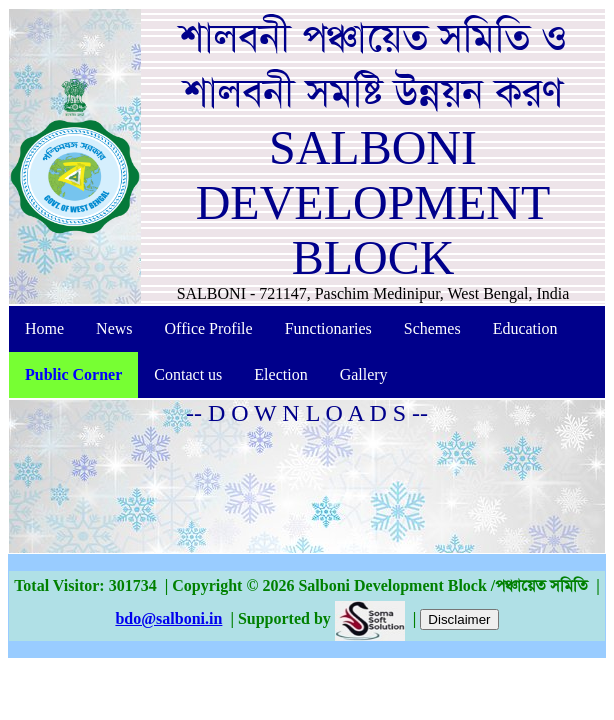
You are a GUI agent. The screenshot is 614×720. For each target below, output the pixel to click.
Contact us (188, 374)
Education (525, 328)
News (114, 328)
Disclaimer (459, 619)
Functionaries (328, 328)
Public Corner (73, 374)
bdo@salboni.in (168, 618)
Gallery (364, 374)
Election (280, 374)
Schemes (432, 328)
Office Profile (209, 328)
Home (44, 328)
